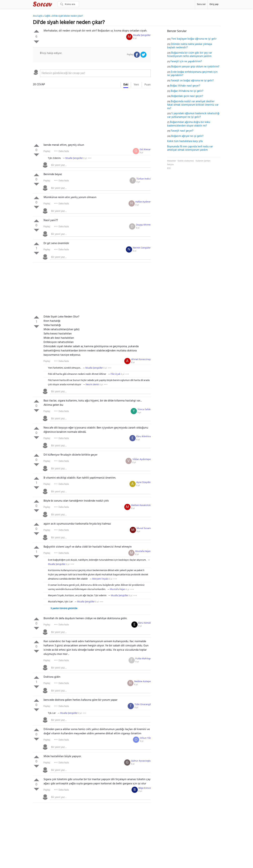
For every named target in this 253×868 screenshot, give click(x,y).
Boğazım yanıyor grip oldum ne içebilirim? (195, 67)
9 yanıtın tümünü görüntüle (64, 608)
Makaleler (172, 161)
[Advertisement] (92, 116)
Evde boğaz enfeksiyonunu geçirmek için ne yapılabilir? (192, 74)
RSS (169, 168)
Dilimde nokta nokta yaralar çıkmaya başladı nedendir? (190, 46)
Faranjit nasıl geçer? (182, 131)
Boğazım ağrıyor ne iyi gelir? (187, 136)
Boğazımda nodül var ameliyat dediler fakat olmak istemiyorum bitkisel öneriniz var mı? (193, 105)
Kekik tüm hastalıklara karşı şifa (185, 141)
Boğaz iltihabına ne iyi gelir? (187, 91)
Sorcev (54, 5)
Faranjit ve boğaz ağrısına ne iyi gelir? (192, 81)
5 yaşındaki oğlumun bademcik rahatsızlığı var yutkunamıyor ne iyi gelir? (193, 115)
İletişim (170, 165)
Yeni (136, 85)
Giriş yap (214, 4)
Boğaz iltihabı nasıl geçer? (185, 86)
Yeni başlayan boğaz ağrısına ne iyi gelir (194, 39)
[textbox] (95, 73)
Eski (126, 85)
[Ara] (68, 4)
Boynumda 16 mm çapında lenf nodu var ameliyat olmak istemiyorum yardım (190, 148)
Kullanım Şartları (203, 161)
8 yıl (135, 38)
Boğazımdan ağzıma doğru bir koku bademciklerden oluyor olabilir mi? (189, 124)
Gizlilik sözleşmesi (186, 161)
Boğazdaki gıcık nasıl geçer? (187, 96)
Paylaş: (47, 151)
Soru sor (201, 4)
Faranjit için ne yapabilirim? (186, 62)
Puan (148, 85)
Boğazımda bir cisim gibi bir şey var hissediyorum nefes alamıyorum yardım (190, 55)
